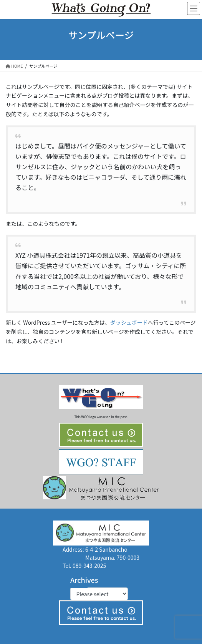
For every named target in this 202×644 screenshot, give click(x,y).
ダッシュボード (129, 322)
